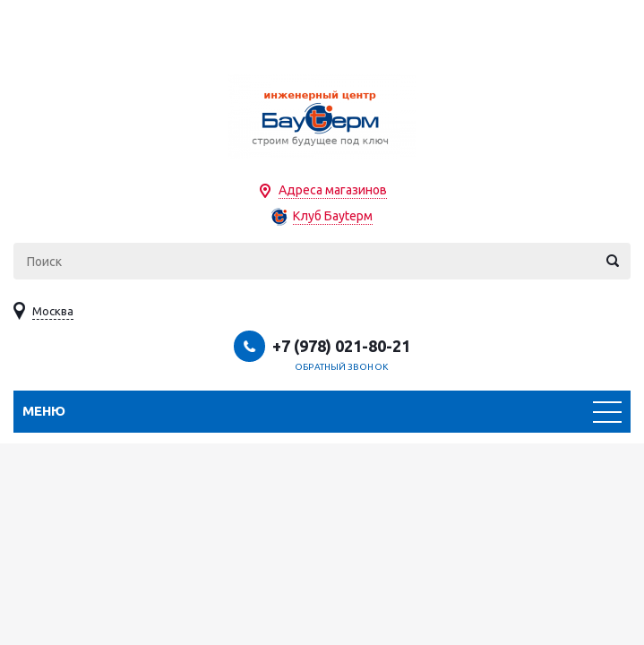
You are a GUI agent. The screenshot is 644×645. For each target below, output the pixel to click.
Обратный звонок (341, 367)
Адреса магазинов (333, 190)
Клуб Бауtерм (333, 216)
